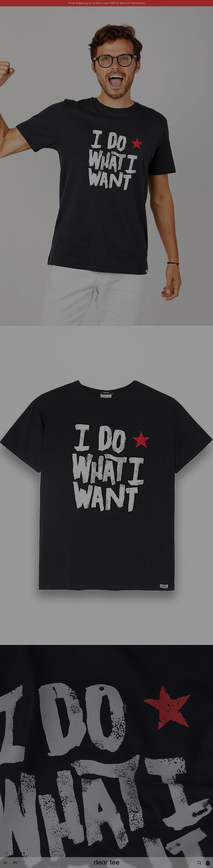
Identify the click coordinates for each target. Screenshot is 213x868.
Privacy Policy (72, 840)
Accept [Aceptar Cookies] (104, 861)
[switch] (151, 849)
